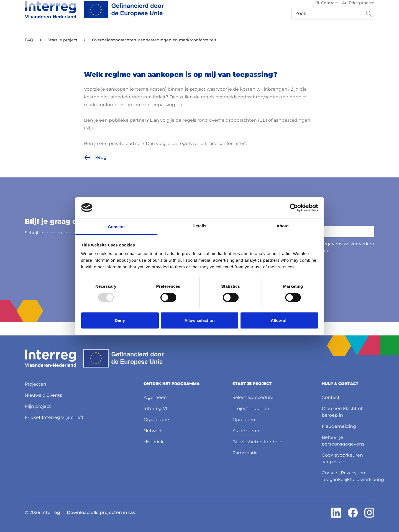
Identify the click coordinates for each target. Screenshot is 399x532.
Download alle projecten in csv (101, 512)
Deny (120, 320)
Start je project (63, 53)
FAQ (29, 53)
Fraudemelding (339, 426)
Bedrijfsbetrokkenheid (258, 442)
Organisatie (156, 420)
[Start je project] (113, 36)
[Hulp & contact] (354, 36)
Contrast (327, 8)
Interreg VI (155, 408)
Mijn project (316, 36)
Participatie (245, 453)
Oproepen (244, 420)
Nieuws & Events (188, 36)
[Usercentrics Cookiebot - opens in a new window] (294, 208)
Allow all (279, 320)
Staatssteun (246, 431)
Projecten (151, 36)
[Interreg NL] (94, 15)
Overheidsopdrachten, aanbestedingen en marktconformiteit (154, 53)
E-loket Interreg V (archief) (54, 417)
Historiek (154, 442)
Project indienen (251, 408)
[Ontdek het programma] (55, 36)
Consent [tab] (117, 227)
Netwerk (153, 431)
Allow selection (199, 320)
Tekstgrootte (358, 8)
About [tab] (283, 226)
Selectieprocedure (253, 397)
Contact (331, 397)
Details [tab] (199, 226)
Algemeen (155, 397)
